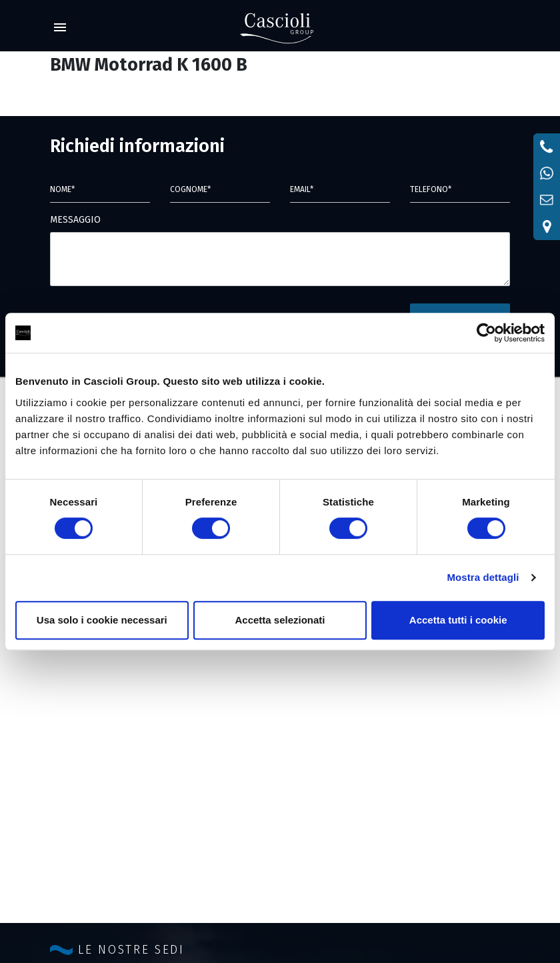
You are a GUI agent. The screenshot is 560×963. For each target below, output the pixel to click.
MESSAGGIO (75, 220)
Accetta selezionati (280, 620)
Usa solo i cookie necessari (102, 620)
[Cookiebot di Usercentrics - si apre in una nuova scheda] (486, 333)
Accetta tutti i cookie (458, 620)
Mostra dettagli (483, 577)
